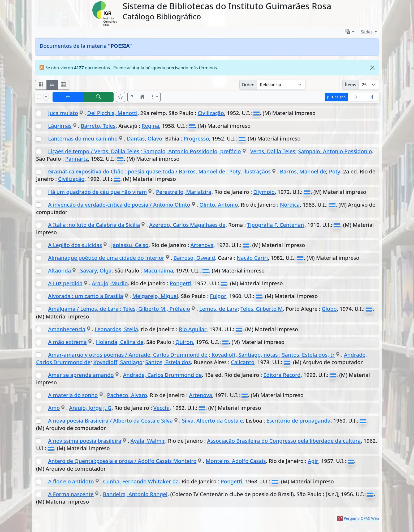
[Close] (372, 68)
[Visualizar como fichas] (41, 85)
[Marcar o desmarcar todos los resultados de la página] (39, 97)
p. (337, 97)
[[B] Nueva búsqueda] (98, 97)
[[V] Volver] (68, 97)
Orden (248, 85)
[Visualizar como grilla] (63, 85)
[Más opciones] (154, 97)
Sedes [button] (367, 32)
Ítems (350, 85)
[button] (132, 97)
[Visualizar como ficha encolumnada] (52, 85)
